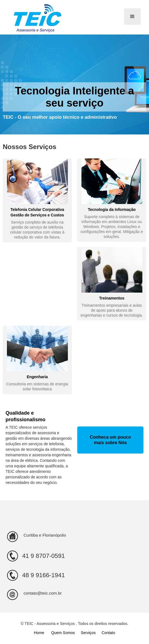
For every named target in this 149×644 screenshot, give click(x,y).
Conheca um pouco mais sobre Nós (110, 440)
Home (39, 633)
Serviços (88, 633)
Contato (108, 633)
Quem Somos (63, 633)
